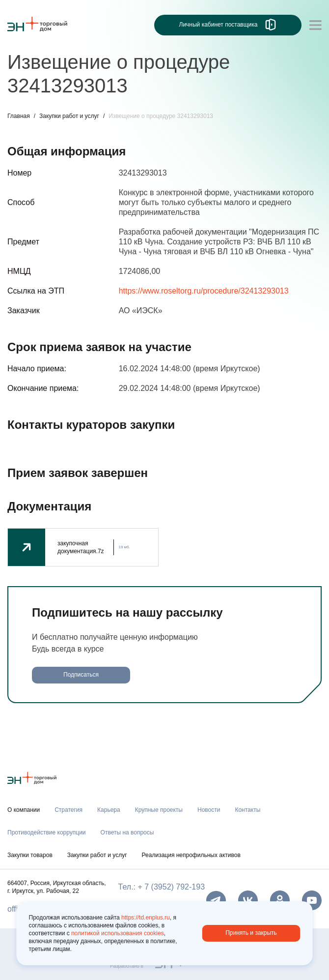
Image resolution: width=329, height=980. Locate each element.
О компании (24, 810)
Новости (209, 810)
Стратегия (69, 810)
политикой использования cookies (118, 933)
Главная (19, 116)
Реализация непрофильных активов (191, 855)
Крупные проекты (159, 810)
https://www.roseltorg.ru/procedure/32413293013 (204, 291)
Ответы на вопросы (127, 832)
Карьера (109, 810)
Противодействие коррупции (47, 832)
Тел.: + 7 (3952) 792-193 (162, 887)
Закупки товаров (30, 855)
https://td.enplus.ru (146, 918)
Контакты (247, 810)
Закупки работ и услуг (69, 116)
